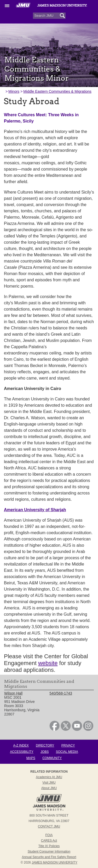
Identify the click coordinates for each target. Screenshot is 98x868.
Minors (14, 91)
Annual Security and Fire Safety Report (49, 857)
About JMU (49, 788)
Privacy (68, 745)
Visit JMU (49, 783)
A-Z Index (21, 745)
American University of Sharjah (35, 510)
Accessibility (22, 752)
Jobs (45, 752)
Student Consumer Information (49, 852)
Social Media (67, 752)
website (48, 663)
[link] (54, 730)
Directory (45, 745)
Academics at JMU (49, 777)
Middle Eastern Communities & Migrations (57, 91)
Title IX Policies (49, 846)
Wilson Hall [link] (13, 693)
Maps (31, 758)
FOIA (49, 835)
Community (52, 758)
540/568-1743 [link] (61, 693)
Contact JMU (49, 826)
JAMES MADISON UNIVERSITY (54, 863)
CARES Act (49, 841)
